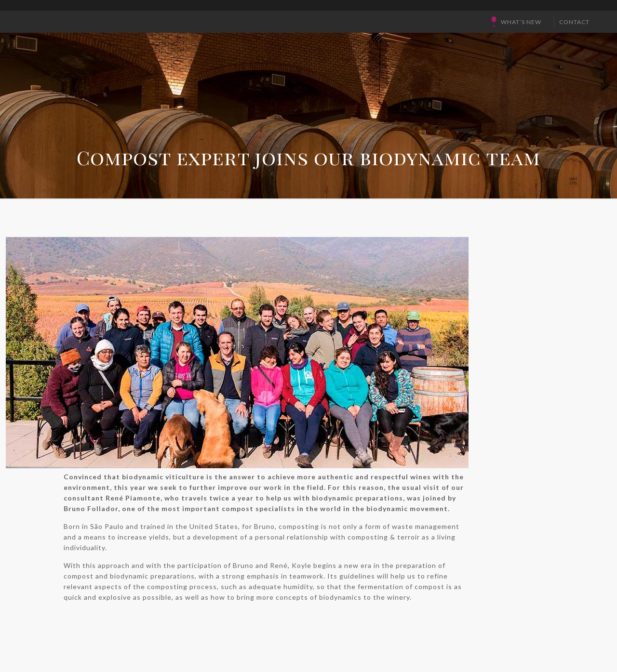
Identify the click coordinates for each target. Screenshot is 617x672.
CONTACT (574, 22)
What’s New (521, 22)
